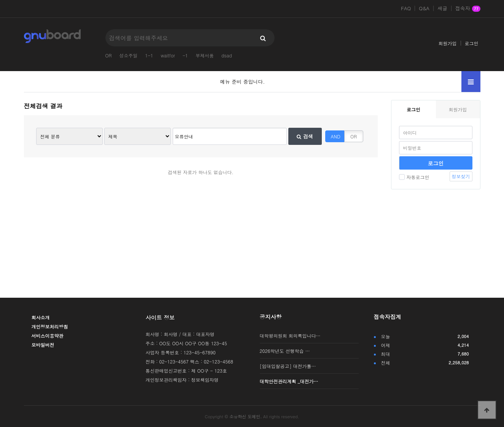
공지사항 (271, 317)
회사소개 (41, 317)
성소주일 (129, 55)
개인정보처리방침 (50, 326)
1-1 (149, 55)
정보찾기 (461, 176)
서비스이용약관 (48, 336)
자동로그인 (414, 177)
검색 (305, 136)
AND (336, 136)
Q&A (424, 8)
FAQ (406, 8)
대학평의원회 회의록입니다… (290, 336)
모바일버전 (43, 345)
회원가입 (448, 43)
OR (109, 55)
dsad (227, 55)
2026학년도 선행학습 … (285, 351)
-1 (185, 55)
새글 (442, 8)
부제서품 (205, 55)
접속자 (468, 9)
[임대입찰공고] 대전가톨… (288, 366)
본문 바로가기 (0, 0)
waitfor (168, 55)
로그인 (472, 43)
